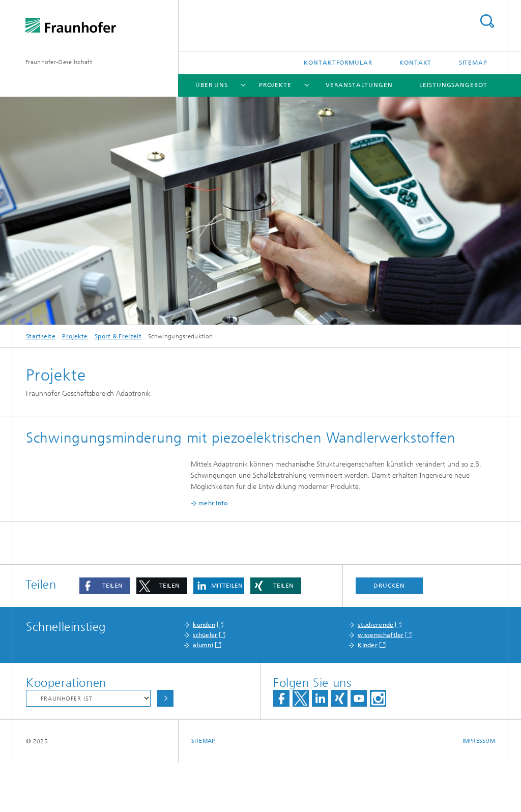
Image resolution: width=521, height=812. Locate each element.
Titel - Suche (487, 21)
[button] (105, 635)
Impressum (479, 790)
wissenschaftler (381, 684)
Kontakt (415, 63)
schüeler (205, 684)
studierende (375, 674)
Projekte (275, 85)
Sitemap (473, 63)
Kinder (368, 694)
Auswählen (165, 748)
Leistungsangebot (453, 85)
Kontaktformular (338, 63)
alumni (203, 694)
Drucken (389, 635)
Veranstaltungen (359, 85)
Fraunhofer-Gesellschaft (59, 62)
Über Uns (212, 85)
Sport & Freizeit (118, 336)
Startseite (41, 336)
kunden (204, 674)
